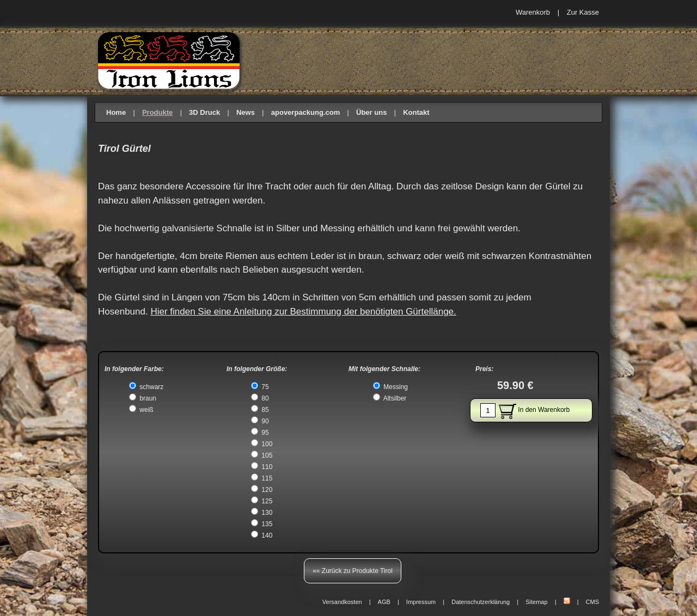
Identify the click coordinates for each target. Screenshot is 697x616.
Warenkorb (533, 12)
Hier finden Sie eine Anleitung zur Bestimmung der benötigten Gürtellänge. (303, 312)
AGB (384, 602)
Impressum (421, 602)
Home (116, 112)
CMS (592, 602)
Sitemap (536, 602)
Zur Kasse (583, 12)
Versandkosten (342, 602)
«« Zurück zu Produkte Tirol (353, 571)
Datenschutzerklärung (481, 602)
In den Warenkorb (525, 410)
